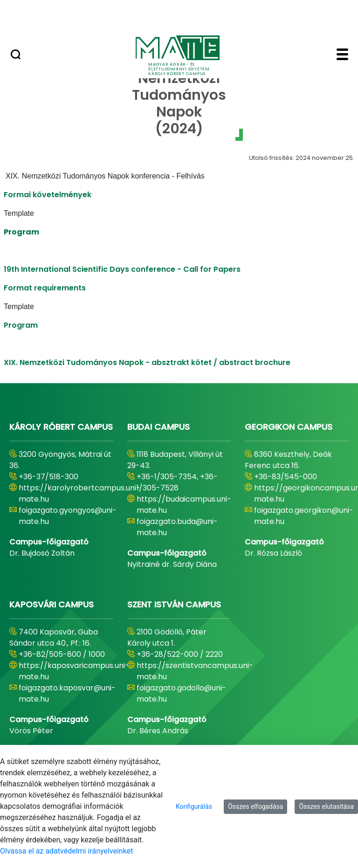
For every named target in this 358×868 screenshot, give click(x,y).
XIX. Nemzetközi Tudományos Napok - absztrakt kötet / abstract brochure (147, 362)
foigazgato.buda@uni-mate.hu (177, 527)
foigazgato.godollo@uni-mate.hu (181, 693)
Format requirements (45, 288)
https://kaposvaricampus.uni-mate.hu (74, 671)
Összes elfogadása (256, 806)
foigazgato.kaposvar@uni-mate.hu (67, 693)
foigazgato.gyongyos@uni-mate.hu (68, 516)
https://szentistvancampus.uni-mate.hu (195, 671)
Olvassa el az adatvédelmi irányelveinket (66, 851)
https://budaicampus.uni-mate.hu (184, 505)
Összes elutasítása (326, 806)
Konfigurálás (194, 806)
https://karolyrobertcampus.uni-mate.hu (79, 493)
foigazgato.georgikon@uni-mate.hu (304, 516)
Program (21, 325)
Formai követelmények (48, 195)
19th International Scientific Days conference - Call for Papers (122, 269)
